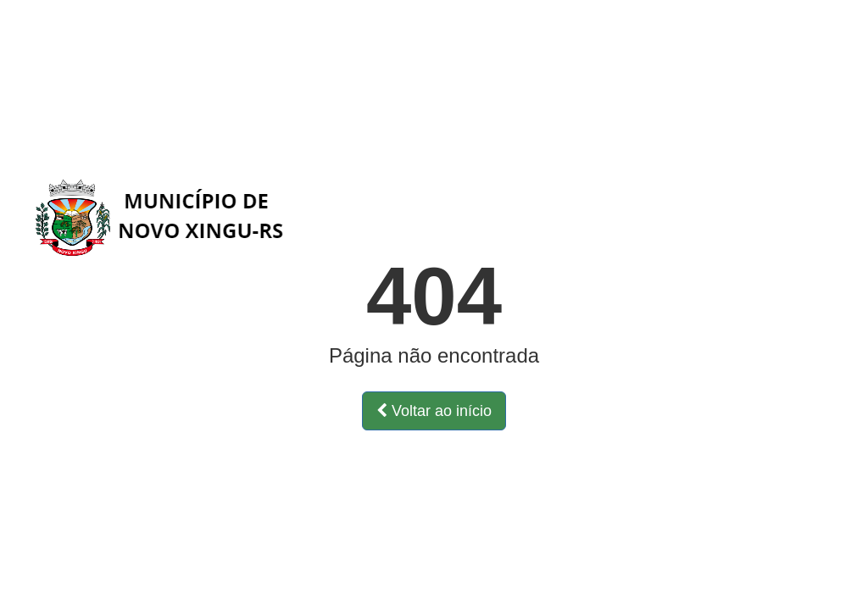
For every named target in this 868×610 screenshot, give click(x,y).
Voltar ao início (434, 411)
